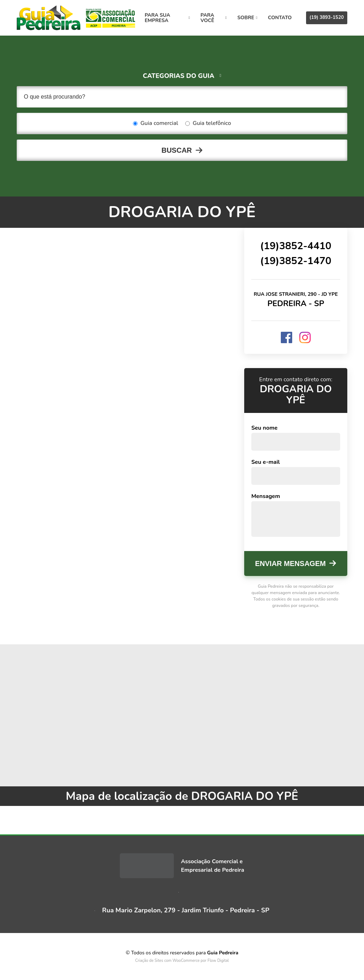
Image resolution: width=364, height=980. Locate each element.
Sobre (247, 18)
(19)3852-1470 (296, 261)
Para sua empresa (167, 18)
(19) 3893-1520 (327, 17)
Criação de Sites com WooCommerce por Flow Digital (182, 961)
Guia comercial (156, 124)
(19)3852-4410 (296, 246)
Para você (214, 18)
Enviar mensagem (291, 564)
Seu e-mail (266, 462)
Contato (280, 18)
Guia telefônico (208, 124)
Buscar (177, 150)
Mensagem (266, 496)
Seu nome (264, 428)
